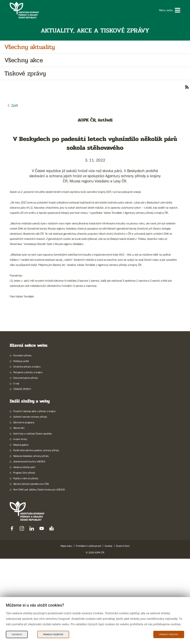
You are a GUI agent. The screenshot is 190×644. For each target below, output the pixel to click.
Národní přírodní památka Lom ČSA (31, 569)
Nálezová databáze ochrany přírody (31, 541)
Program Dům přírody (24, 558)
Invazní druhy (20, 524)
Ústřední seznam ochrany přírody (30, 502)
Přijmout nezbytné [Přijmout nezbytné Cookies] (53, 634)
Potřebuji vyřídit (21, 446)
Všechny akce (24, 60)
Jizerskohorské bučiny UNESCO (29, 547)
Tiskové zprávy (25, 73)
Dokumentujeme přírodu (26, 463)
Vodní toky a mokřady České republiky (33, 519)
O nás (16, 469)
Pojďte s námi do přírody (26, 564)
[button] (170, 10)
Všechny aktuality (30, 47)
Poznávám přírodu (22, 441)
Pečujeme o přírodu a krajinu (28, 458)
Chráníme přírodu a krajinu (27, 452)
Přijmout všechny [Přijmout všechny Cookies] (169, 634)
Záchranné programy (24, 508)
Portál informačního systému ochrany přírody (36, 536)
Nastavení (17, 634)
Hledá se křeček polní (24, 552)
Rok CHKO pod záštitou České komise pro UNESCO (39, 575)
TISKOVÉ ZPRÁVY (22, 474)
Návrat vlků (19, 513)
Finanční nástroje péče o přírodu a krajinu (34, 496)
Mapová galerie (21, 530)
